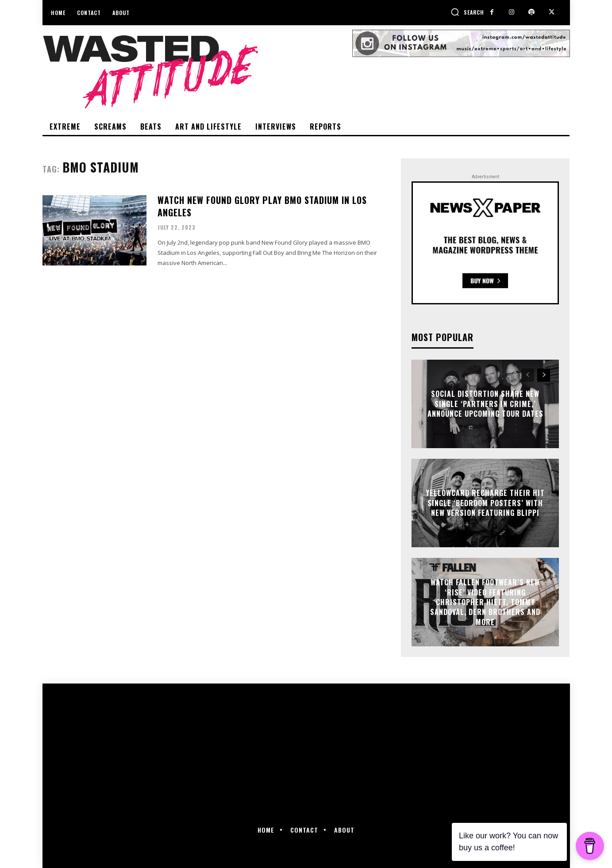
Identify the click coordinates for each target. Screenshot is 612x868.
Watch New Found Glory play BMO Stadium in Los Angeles (262, 206)
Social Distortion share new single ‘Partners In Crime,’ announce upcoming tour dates (485, 404)
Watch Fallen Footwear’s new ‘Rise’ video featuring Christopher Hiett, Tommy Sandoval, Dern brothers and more (485, 602)
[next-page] (544, 375)
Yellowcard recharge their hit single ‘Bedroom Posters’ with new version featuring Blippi (485, 503)
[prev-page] (528, 375)
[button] (467, 12)
